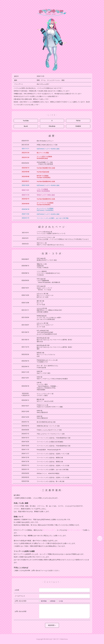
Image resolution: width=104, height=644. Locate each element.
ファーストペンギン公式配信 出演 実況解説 (50, 442)
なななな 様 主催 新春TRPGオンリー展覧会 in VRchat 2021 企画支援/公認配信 (49, 310)
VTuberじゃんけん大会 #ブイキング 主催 (49, 430)
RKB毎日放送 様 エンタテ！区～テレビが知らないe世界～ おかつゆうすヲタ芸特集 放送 (49, 318)
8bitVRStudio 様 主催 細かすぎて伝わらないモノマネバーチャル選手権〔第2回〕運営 (55, 347)
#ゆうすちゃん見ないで (75, 530)
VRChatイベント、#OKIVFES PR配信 (48, 473)
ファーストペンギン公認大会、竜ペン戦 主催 (50, 481)
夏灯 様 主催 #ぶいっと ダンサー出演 (41, 303)
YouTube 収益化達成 (43, 172)
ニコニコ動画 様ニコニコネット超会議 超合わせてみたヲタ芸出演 (48, 273)
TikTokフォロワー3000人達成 (46, 195)
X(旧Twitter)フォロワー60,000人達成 (48, 214)
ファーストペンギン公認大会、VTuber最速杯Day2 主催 (54, 446)
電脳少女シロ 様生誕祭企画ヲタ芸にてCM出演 (43, 266)
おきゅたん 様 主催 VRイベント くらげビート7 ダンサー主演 (45, 325)
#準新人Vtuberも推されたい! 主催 (47, 145)
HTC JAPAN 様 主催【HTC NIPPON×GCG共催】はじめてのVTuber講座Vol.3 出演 (47, 332)
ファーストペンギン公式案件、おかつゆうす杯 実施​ (53, 218)
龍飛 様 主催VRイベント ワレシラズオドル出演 (46, 354)
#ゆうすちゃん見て (43, 84)
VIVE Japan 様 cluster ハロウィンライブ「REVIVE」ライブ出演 (44, 288)
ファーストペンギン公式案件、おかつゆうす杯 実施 (53, 470)
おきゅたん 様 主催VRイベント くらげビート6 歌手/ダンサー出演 (45, 295)
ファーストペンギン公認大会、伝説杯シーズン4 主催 (53, 477)
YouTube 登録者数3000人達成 (46, 181)
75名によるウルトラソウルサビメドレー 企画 (51, 434)
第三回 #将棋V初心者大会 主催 (46, 422)
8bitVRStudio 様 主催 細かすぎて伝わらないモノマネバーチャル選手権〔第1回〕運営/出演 (55, 340)
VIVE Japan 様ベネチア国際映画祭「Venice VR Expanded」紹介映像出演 (48, 281)
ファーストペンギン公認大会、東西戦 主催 (50, 458)
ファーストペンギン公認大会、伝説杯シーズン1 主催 (53, 454)
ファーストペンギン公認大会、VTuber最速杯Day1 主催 (54, 438)
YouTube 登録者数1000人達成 (46, 168)
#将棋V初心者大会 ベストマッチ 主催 (48, 426)
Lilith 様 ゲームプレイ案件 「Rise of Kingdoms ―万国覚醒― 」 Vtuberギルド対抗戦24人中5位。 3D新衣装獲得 (48, 386)
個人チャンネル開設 (43, 153)
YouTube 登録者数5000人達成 (46, 199)
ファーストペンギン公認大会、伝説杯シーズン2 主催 (53, 466)
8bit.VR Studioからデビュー (45, 141)
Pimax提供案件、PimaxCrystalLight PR (49, 450)
